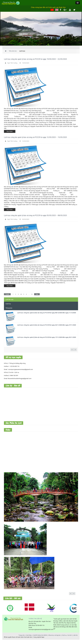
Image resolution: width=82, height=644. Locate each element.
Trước (7, 294)
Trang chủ (22, 635)
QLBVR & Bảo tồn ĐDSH (40, 635)
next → (75, 350)
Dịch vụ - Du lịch (67, 635)
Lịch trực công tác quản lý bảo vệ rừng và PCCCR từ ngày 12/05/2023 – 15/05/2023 (35, 137)
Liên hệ (75, 635)
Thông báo (9, 308)
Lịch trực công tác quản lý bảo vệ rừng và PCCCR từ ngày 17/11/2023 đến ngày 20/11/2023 (47, 337)
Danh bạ (8, 304)
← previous (72, 350)
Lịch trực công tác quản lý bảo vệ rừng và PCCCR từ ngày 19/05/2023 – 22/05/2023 (35, 59)
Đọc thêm (10, 131)
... (29, 294)
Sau (37, 294)
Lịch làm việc (10, 299)
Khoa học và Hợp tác (55, 635)
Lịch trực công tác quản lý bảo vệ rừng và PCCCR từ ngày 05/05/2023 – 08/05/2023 (35, 215)
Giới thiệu (29, 635)
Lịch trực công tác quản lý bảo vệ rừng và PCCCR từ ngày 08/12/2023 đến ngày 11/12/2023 (47, 313)
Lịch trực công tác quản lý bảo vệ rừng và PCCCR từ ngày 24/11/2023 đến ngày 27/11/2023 (47, 325)
